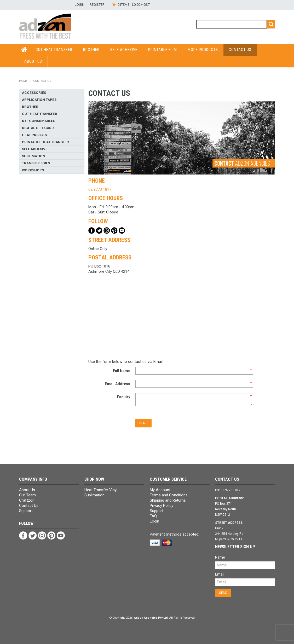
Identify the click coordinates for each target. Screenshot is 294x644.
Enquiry (124, 397)
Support (26, 511)
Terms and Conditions (169, 495)
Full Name (122, 371)
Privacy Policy (162, 506)
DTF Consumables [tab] (39, 121)
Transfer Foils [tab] (36, 163)
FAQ (153, 516)
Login (80, 5)
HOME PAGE (25, 50)
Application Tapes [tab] (39, 100)
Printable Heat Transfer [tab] (45, 142)
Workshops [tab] (33, 170)
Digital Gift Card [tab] (38, 128)
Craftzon (27, 500)
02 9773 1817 (100, 189)
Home (23, 81)
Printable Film (163, 50)
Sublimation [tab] (34, 156)
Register (97, 5)
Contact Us (240, 50)
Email (220, 574)
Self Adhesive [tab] (35, 149)
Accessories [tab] (34, 92)
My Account (160, 490)
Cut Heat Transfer (54, 50)
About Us (33, 61)
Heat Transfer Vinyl (101, 490)
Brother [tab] (30, 107)
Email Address (117, 384)
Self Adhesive (124, 50)
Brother (91, 50)
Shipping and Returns (168, 500)
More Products (203, 50)
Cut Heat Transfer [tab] (40, 114)
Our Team (27, 495)
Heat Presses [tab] (34, 135)
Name (220, 557)
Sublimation (94, 495)
